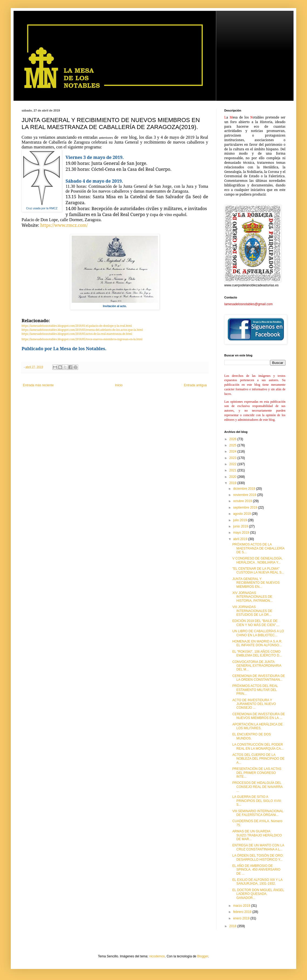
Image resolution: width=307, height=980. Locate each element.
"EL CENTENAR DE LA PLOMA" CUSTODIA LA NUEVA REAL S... (258, 571)
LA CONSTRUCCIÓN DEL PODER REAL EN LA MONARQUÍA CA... (258, 746)
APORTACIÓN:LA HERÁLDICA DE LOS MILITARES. (258, 726)
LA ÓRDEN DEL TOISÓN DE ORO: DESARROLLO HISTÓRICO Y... (258, 857)
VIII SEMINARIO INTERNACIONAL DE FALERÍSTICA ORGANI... (258, 813)
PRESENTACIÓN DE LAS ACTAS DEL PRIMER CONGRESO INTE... (257, 773)
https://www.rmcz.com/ (64, 225)
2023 (233, 458)
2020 (233, 477)
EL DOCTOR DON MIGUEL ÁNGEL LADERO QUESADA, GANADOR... (258, 894)
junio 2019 (241, 526)
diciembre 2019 (245, 489)
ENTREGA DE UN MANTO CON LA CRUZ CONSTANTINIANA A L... (258, 847)
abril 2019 (241, 539)
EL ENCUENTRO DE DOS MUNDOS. (252, 736)
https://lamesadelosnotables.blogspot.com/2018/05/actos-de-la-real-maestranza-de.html (77, 334)
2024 (233, 451)
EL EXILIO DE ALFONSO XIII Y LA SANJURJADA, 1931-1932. (257, 882)
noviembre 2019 (245, 495)
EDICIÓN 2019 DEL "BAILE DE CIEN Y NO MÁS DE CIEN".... (256, 623)
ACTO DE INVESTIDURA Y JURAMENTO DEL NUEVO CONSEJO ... (254, 704)
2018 (233, 926)
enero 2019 (242, 918)
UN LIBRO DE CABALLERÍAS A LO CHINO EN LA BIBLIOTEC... (258, 633)
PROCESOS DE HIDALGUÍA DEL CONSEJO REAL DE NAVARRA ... (257, 787)
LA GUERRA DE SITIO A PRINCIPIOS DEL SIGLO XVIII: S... (257, 801)
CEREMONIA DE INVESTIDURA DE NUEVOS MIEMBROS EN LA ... (259, 716)
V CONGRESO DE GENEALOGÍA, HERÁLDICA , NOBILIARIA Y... (258, 560)
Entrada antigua (195, 385)
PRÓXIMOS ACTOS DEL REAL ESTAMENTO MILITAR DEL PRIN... (255, 690)
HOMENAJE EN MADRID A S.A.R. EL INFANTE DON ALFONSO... (257, 643)
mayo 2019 (242, 533)
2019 (233, 483)
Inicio (119, 385)
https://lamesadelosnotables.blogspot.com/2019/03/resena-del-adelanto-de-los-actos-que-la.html (82, 330)
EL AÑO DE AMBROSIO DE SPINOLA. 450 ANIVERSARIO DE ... (256, 870)
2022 (233, 464)
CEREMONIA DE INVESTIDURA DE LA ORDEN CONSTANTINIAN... (259, 678)
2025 (233, 445)
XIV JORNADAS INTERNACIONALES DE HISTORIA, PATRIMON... (253, 597)
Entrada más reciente (38, 385)
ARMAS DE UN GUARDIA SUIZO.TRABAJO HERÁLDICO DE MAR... (257, 835)
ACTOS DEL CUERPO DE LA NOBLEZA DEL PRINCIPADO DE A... (258, 759)
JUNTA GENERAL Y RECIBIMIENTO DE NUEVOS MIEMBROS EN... (256, 583)
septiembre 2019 (246, 508)
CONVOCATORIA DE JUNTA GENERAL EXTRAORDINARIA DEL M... (257, 666)
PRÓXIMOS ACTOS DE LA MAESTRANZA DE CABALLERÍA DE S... (258, 548)
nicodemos (157, 956)
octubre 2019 (243, 501)
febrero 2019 (243, 912)
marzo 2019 (242, 906)
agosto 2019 (242, 514)
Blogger (203, 956)
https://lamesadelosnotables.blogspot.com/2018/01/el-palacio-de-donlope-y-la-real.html (77, 326)
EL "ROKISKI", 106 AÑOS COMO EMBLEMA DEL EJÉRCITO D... (257, 654)
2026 (233, 439)
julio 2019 (241, 520)
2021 (233, 470)
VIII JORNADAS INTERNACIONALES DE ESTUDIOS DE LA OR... (252, 611)
